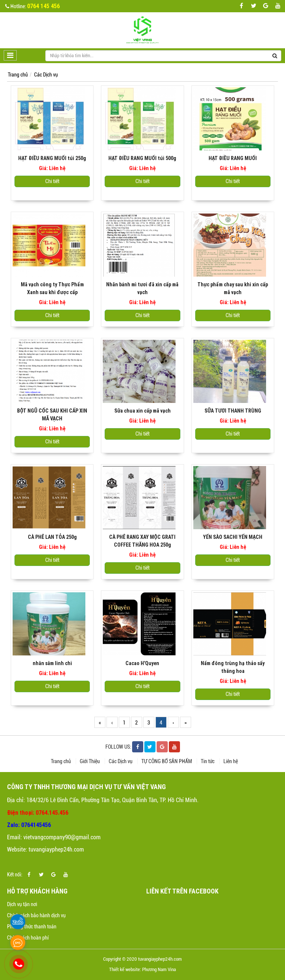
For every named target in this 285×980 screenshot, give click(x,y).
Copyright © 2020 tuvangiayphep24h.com (142, 959)
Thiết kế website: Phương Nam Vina (142, 969)
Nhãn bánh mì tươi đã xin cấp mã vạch (142, 288)
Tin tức (208, 761)
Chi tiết (52, 181)
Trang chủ (18, 75)
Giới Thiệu (90, 761)
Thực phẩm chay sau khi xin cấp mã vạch (233, 288)
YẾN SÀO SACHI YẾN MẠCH (233, 537)
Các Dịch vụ (46, 75)
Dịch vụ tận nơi (22, 904)
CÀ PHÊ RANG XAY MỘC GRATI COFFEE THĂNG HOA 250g (142, 541)
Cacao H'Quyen (142, 663)
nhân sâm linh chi (52, 663)
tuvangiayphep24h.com (56, 849)
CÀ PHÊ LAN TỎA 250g (52, 537)
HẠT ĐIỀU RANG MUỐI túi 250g (52, 158)
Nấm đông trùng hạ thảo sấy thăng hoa (233, 667)
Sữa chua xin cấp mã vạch (142, 411)
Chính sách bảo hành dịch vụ (36, 915)
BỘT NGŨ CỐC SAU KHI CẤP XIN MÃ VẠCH (52, 415)
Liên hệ (231, 761)
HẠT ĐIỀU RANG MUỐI (233, 158)
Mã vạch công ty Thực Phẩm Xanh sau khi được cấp (52, 288)
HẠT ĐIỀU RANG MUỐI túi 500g (142, 158)
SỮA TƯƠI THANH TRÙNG (233, 411)
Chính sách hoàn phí (28, 938)
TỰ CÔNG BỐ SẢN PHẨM (167, 761)
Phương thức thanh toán (32, 927)
